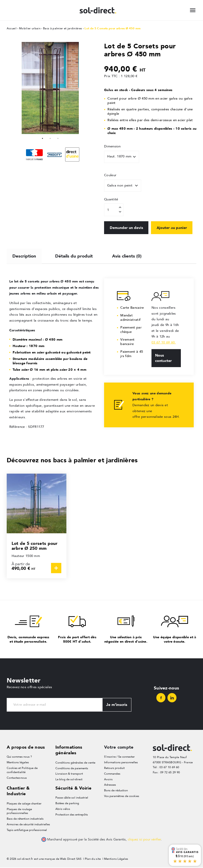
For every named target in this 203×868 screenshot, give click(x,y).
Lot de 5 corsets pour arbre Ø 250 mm (35, 546)
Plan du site (93, 860)
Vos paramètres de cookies (122, 797)
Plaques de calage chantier (24, 804)
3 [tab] (58, 138)
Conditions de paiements (72, 768)
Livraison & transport (69, 774)
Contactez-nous (17, 778)
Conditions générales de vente (75, 763)
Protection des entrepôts (72, 815)
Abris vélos (63, 809)
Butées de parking (67, 804)
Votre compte (119, 747)
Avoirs (108, 780)
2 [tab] (50, 138)
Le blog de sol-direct (69, 780)
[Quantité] (114, 210)
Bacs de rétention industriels (25, 819)
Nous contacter (164, 358)
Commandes (112, 774)
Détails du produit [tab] (74, 255)
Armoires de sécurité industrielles (28, 825)
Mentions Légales (116, 860)
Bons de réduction (116, 791)
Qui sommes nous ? (19, 757)
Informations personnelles (121, 763)
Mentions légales (18, 763)
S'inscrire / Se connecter (119, 757)
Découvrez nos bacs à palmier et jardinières (72, 460)
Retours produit (114, 768)
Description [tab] (24, 255)
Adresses (110, 785)
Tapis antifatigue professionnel (27, 831)
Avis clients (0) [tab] (127, 255)
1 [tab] (43, 138)
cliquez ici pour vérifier (144, 840)
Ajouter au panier (173, 228)
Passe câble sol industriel (72, 798)
